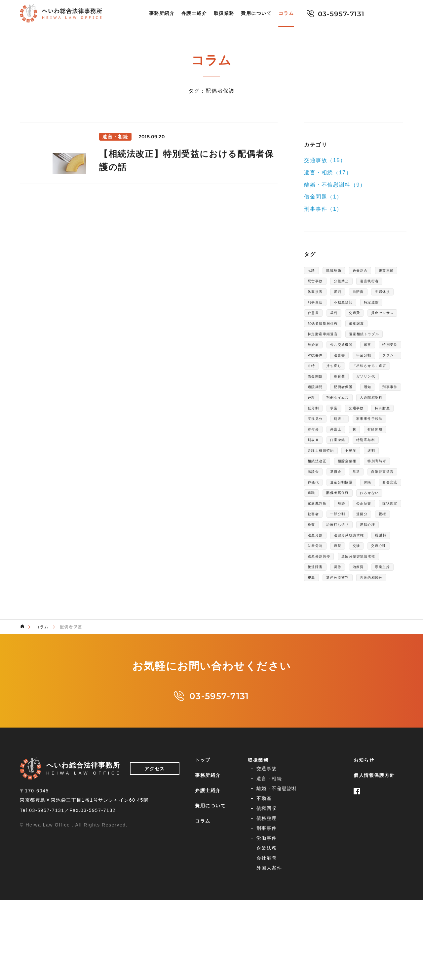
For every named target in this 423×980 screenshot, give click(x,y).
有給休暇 (361, 498)
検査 (361, 617)
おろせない (384, 581)
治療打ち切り (323, 629)
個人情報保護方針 (374, 898)
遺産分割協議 (323, 569)
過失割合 (371, 271)
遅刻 (386, 521)
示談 (313, 271)
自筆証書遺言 (345, 557)
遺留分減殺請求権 (360, 641)
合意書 (384, 319)
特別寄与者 (321, 545)
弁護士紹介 (194, 14)
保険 (355, 569)
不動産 (363, 521)
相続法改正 (321, 533)
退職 (313, 581)
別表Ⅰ (315, 486)
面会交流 (381, 569)
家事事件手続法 (352, 486)
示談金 (352, 545)
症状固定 (318, 605)
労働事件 (320, 926)
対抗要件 (318, 390)
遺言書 (347, 390)
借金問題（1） (323, 197)
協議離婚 (339, 271)
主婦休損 (344, 307)
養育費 (315, 426)
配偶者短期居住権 (328, 343)
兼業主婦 (318, 283)
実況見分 (381, 474)
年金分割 (376, 390)
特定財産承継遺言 (328, 355)
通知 (350, 438)
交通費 (337, 331)
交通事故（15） (325, 160)
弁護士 (315, 498)
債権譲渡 (370, 343)
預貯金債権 (358, 533)
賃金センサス (371, 331)
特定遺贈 (355, 319)
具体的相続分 (365, 700)
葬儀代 (379, 557)
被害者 (347, 605)
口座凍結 (318, 510)
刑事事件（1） (323, 209)
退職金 (379, 545)
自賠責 (315, 307)
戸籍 (313, 450)
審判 (382, 295)
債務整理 (320, 915)
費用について (256, 14)
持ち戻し (371, 402)
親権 (339, 617)
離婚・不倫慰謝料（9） (335, 184)
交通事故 (318, 474)
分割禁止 (381, 283)
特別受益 (381, 379)
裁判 (313, 331)
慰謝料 (315, 652)
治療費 (337, 688)
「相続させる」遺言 (331, 414)
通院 (371, 652)
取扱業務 (224, 14)
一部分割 (376, 605)
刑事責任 (376, 307)
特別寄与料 (352, 510)
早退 (313, 557)
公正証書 (376, 593)
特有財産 (350, 474)
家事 (355, 379)
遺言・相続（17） (328, 173)
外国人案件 (266, 946)
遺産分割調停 (355, 664)
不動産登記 (321, 319)
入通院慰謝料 (323, 462)
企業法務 (263, 936)
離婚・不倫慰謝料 (274, 905)
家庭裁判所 (321, 593)
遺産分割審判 (323, 700)
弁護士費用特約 (326, 521)
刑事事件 (376, 438)
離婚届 (368, 367)
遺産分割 (318, 641)
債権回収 (263, 915)
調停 (313, 688)
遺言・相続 (322, 895)
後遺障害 (375, 676)
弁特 (345, 402)
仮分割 (357, 462)
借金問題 (375, 414)
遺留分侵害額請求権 (331, 676)
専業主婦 (366, 688)
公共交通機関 (323, 379)
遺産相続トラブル (328, 367)
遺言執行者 (321, 295)
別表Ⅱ (390, 498)
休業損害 (355, 295)
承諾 (382, 462)
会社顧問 (320, 936)
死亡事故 (350, 283)
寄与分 (389, 486)
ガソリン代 (347, 426)
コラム (286, 14)
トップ (203, 883)
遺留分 (315, 617)
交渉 (392, 652)
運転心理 (360, 629)
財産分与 (344, 652)
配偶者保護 (321, 438)
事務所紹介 (162, 14)
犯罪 (392, 688)
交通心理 (318, 664)
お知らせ (364, 883)
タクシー (318, 402)
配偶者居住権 (345, 581)
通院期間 (381, 426)
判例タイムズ (345, 450)
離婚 (350, 593)
